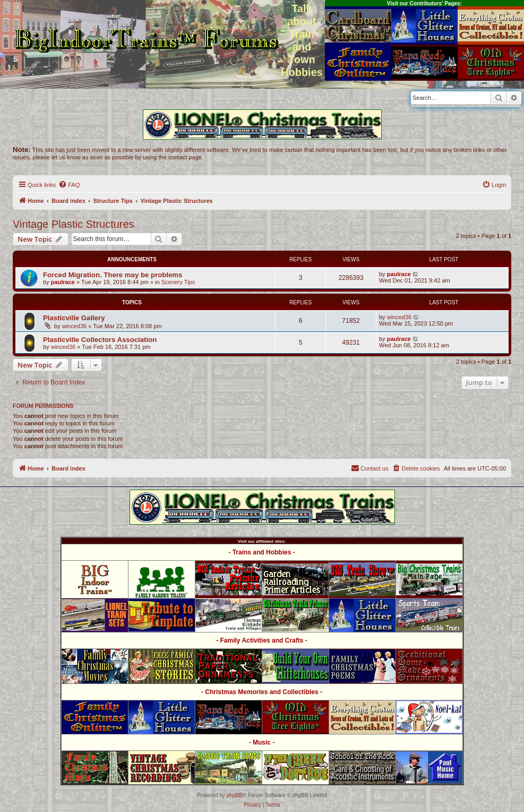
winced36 (74, 326)
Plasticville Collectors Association (100, 340)
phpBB (235, 795)
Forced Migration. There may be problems (113, 275)
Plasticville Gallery (74, 318)
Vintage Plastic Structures (74, 224)
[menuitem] (69, 185)
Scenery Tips (178, 282)
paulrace (63, 282)
